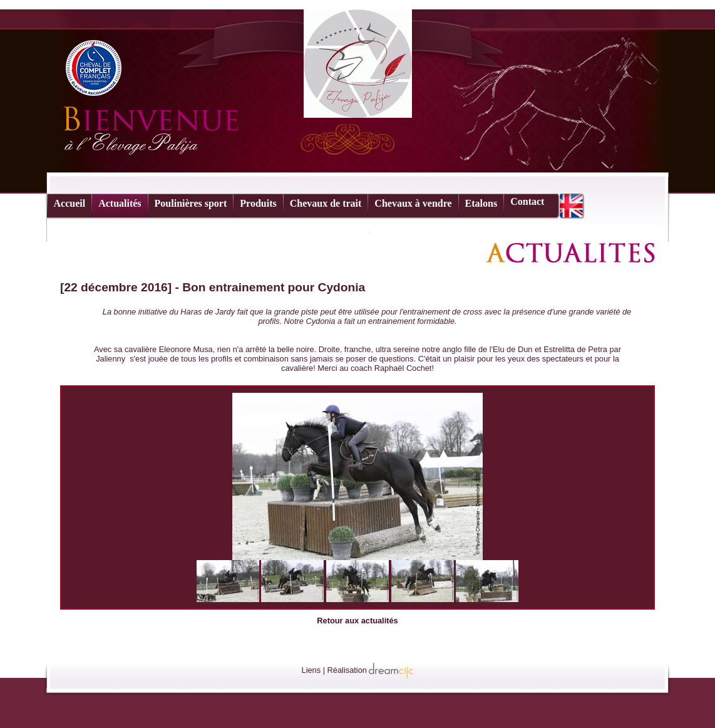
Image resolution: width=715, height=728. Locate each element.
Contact (527, 201)
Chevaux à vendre (413, 203)
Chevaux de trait (326, 203)
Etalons (481, 203)
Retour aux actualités (357, 621)
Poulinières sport (191, 203)
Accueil (70, 203)
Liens (311, 670)
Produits (258, 203)
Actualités (120, 203)
